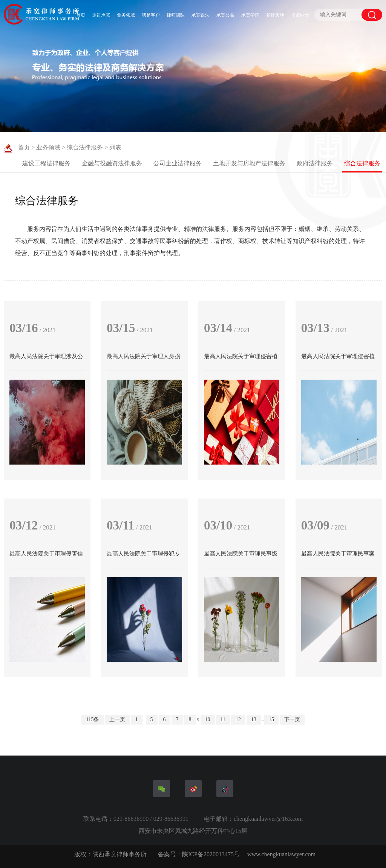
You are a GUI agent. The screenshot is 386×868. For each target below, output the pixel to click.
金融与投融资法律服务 (112, 163)
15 (271, 719)
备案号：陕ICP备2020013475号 (199, 854)
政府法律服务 (315, 163)
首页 (81, 15)
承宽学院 (250, 15)
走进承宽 (101, 15)
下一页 (292, 719)
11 (223, 719)
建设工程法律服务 (46, 163)
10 (208, 719)
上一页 (117, 719)
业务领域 (126, 15)
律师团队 (176, 15)
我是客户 (151, 15)
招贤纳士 (300, 15)
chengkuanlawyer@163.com (268, 819)
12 (238, 719)
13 (254, 719)
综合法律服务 (85, 147)
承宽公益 (225, 15)
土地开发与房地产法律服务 (249, 163)
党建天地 (275, 15)
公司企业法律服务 (178, 163)
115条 (92, 719)
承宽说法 (201, 15)
